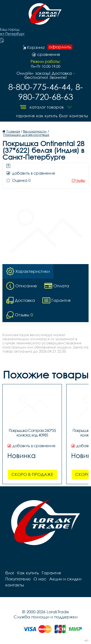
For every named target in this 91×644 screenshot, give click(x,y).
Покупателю (18, 579)
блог (63, 116)
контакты (79, 116)
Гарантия (25, 116)
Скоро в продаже (32, 474)
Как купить (47, 116)
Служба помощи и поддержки (45, 617)
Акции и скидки (65, 579)
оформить (60, 47)
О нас (40, 579)
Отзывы (78, 181)
